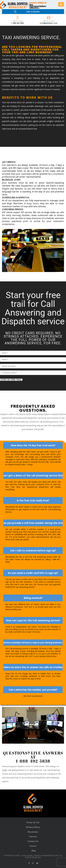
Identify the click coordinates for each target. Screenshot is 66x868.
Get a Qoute (33, 12)
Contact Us (33, 841)
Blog (34, 851)
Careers (33, 837)
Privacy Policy (33, 827)
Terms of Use (33, 822)
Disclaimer (33, 832)
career (33, 846)
